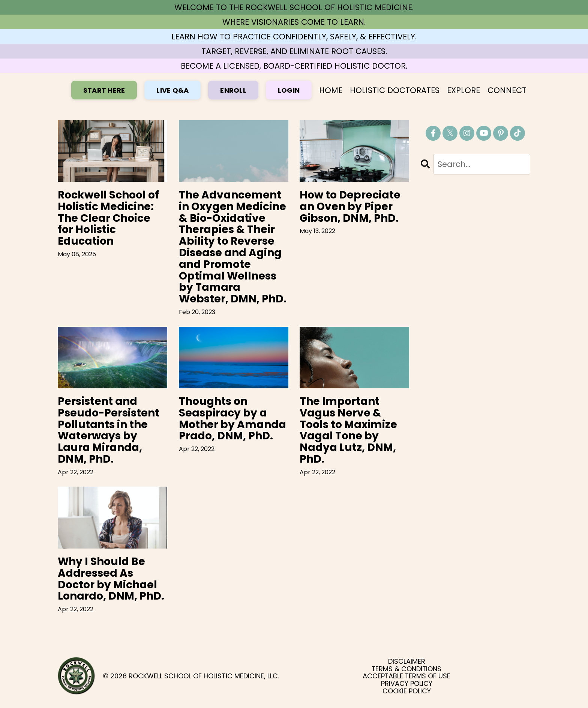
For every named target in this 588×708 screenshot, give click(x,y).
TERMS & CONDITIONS (406, 669)
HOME (331, 90)
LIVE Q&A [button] (172, 90)
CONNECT (507, 90)
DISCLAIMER (407, 661)
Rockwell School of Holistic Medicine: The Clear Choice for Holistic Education (108, 218)
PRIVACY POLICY (407, 684)
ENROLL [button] (233, 90)
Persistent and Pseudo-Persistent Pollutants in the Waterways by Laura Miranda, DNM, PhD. (109, 431)
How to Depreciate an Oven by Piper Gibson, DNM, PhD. (350, 207)
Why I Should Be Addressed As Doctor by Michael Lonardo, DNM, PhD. (111, 579)
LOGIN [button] (289, 90)
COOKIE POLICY (407, 691)
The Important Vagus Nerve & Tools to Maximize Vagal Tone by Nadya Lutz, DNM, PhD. (348, 431)
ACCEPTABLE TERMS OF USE (406, 676)
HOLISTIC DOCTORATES (395, 90)
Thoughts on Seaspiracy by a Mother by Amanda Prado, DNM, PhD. (232, 419)
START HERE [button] (104, 90)
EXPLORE (463, 90)
